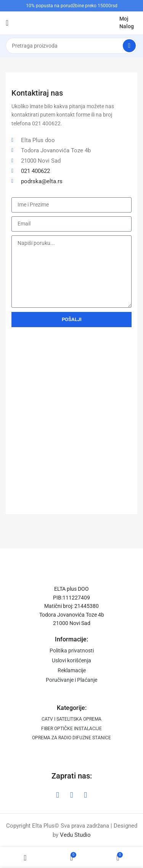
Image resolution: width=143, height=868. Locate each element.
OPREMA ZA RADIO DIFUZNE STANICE (71, 738)
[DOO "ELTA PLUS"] (71, 428)
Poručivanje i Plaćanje (71, 680)
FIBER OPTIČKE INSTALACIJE (71, 729)
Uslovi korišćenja (71, 660)
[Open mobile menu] (7, 23)
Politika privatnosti (72, 651)
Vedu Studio (75, 835)
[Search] (71, 46)
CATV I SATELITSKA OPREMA (71, 719)
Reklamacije (72, 670)
